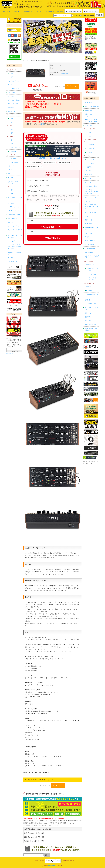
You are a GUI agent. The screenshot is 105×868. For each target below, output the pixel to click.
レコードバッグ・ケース (92, 196)
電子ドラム (88, 312)
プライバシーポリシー (68, 859)
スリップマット (89, 173)
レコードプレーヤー (90, 232)
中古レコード (12, 221)
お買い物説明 (22, 11)
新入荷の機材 (88, 109)
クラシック (11, 95)
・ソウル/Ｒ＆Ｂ (14, 157)
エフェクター (88, 319)
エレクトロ (11, 165)
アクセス (37, 859)
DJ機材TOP (13, 11)
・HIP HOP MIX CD (15, 146)
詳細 (42, 123)
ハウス (10, 168)
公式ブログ (32, 11)
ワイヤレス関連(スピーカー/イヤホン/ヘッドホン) (91, 205)
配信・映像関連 (89, 251)
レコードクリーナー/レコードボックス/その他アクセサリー (14, 245)
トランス (10, 176)
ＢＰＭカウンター (90, 222)
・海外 (11, 72)
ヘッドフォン (88, 177)
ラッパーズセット (91, 273)
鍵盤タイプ (89, 285)
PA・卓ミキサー (89, 243)
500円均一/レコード (14, 209)
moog (62, 66)
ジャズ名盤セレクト (14, 87)
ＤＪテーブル (88, 181)
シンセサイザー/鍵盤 (91, 302)
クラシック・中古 (13, 102)
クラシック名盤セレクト (15, 99)
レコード (76, 14)
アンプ (87, 236)
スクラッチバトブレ (14, 80)
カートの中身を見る (60, 11)
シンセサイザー (64, 72)
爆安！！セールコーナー (92, 105)
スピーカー (88, 200)
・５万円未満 (90, 143)
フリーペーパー (12, 260)
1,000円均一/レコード (14, 213)
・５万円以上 (90, 147)
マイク (87, 215)
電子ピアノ (88, 316)
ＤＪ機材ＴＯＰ (89, 101)
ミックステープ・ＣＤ (14, 225)
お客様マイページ (75, 11)
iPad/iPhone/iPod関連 (91, 185)
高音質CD (11, 106)
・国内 (11, 76)
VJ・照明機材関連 (90, 247)
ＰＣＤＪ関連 (88, 124)
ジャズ (10, 83)
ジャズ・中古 (12, 91)
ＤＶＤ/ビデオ (12, 240)
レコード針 (88, 169)
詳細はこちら (10, 352)
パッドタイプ (90, 289)
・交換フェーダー (91, 166)
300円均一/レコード (14, 206)
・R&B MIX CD (14, 161)
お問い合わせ (41, 11)
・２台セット (90, 135)
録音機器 (87, 299)
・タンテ (89, 131)
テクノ (10, 172)
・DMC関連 (13, 150)
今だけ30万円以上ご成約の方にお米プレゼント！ (53, 151)
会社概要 (49, 11)
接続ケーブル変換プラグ (92, 211)
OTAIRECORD (52, 865)
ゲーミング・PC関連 (91, 323)
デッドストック (12, 217)
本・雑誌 (10, 256)
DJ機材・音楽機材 (87, 14)
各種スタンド (88, 219)
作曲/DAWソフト (91, 263)
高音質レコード (12, 110)
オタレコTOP (5, 11)
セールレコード (12, 202)
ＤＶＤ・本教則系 (90, 239)
